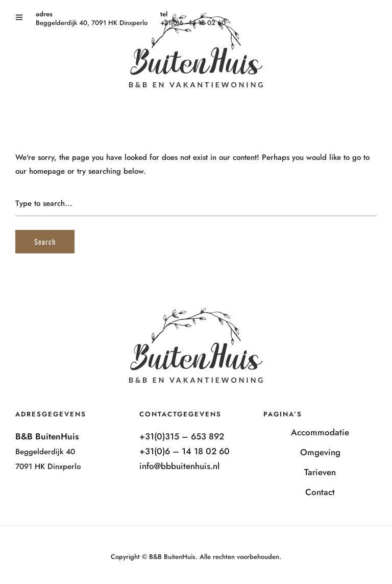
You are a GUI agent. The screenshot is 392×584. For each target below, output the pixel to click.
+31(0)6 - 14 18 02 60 (193, 23)
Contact (320, 492)
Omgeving (320, 452)
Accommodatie (320, 432)
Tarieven (320, 472)
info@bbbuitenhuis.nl (179, 466)
